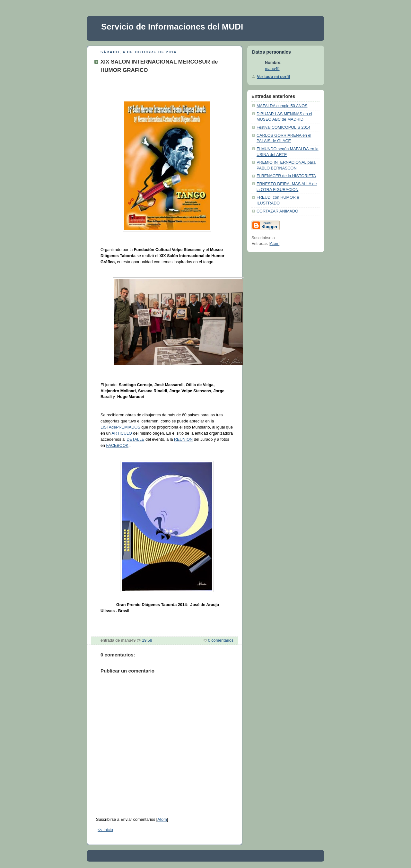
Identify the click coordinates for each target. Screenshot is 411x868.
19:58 (147, 640)
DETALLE (135, 439)
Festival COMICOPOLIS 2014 (283, 127)
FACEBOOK (117, 446)
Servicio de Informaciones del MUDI (172, 27)
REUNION (183, 439)
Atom (162, 820)
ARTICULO (122, 433)
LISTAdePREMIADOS (120, 427)
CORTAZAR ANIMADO (277, 211)
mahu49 (272, 69)
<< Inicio (105, 830)
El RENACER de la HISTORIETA (286, 176)
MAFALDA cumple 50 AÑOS (282, 106)
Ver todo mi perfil (273, 77)
